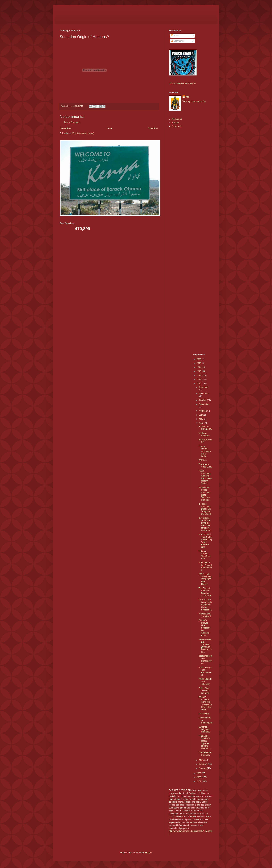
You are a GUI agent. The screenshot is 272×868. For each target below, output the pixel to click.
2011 (199, 380)
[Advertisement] (179, 185)
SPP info (202, 460)
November (204, 394)
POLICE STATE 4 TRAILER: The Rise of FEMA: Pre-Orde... (205, 703)
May (201, 419)
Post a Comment (72, 122)
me (187, 97)
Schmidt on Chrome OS (205, 428)
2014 (199, 367)
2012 (199, 376)
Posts (175, 36)
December (204, 387)
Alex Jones (177, 119)
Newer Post (66, 128)
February (203, 764)
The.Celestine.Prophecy (205, 754)
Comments (177, 41)
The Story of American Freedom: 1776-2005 (205, 592)
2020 (199, 359)
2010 (199, 384)
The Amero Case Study (205, 466)
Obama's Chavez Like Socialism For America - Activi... (204, 628)
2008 (199, 777)
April (201, 423)
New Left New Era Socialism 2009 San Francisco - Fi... (205, 646)
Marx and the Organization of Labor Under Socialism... (205, 605)
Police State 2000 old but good (204, 691)
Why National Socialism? (205, 615)
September (204, 404)
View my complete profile (194, 101)
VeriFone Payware (204, 434)
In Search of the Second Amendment (205, 566)
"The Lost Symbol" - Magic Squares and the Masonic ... (205, 742)
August (203, 411)
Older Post (153, 128)
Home (110, 128)
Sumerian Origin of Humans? (204, 729)
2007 (199, 781)
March (202, 760)
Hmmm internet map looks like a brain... (205, 451)
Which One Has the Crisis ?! (183, 83)
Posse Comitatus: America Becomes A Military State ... (205, 477)
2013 (199, 371)
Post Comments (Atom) (83, 133)
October (203, 400)
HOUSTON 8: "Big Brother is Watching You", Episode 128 (205, 541)
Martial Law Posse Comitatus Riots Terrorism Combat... (204, 494)
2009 (199, 773)
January (203, 768)
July (201, 415)
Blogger (148, 853)
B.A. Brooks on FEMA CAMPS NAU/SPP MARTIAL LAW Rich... (205, 524)
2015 (199, 363)
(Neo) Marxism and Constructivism (205, 660)
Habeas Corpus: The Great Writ (204, 555)
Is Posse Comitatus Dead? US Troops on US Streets (205, 509)
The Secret (204, 714)
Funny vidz (177, 126)
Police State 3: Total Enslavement (205, 671)
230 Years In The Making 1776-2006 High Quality (205, 579)
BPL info (175, 123)
